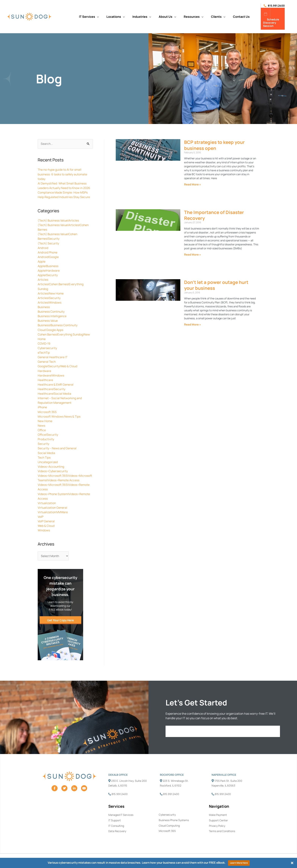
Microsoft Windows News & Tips (59, 415)
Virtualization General (53, 511)
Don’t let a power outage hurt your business (216, 285)
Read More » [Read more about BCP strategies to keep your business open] (193, 184)
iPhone (43, 406)
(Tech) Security (49, 243)
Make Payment (218, 818)
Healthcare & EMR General (56, 384)
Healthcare (45, 379)
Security (44, 443)
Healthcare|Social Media (55, 393)
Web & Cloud (46, 529)
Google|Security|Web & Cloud (58, 366)
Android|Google (48, 257)
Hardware (44, 370)
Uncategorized (48, 461)
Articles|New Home (51, 293)
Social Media (46, 452)
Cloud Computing (169, 829)
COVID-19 (44, 343)
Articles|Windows (50, 302)
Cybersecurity (47, 347)
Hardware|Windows (51, 375)
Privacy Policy (217, 829)
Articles (43, 279)
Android (43, 248)
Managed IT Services (121, 818)
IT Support (115, 824)
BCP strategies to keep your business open (214, 145)
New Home (45, 420)
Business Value (48, 320)
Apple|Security (48, 275)
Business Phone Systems (174, 824)
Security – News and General (57, 447)
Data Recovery (117, 835)
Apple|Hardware (49, 270)
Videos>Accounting (51, 465)
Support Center (218, 824)
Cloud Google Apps (51, 329)
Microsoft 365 (47, 411)
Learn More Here (239, 863)
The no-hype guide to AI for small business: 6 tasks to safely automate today (63, 174)
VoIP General (47, 524)
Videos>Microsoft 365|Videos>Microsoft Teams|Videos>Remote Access (59, 479)
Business (44, 307)
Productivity (46, 438)
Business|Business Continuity (58, 325)
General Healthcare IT (53, 356)
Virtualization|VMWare (53, 515)
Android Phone (48, 252)
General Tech (47, 361)
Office (42, 429)
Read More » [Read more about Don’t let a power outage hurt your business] (193, 324)
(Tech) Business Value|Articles (59, 220)
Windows (44, 533)
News (41, 425)
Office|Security (48, 434)
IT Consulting (116, 829)
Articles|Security (49, 298)
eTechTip (44, 352)
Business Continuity (52, 311)
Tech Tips (44, 456)
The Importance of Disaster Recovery (214, 215)
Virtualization (47, 506)
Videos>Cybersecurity (53, 470)
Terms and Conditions (222, 835)
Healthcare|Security (52, 388)
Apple (42, 261)
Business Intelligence (53, 316)
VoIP (41, 520)
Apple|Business (48, 266)
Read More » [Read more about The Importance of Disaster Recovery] (193, 255)
